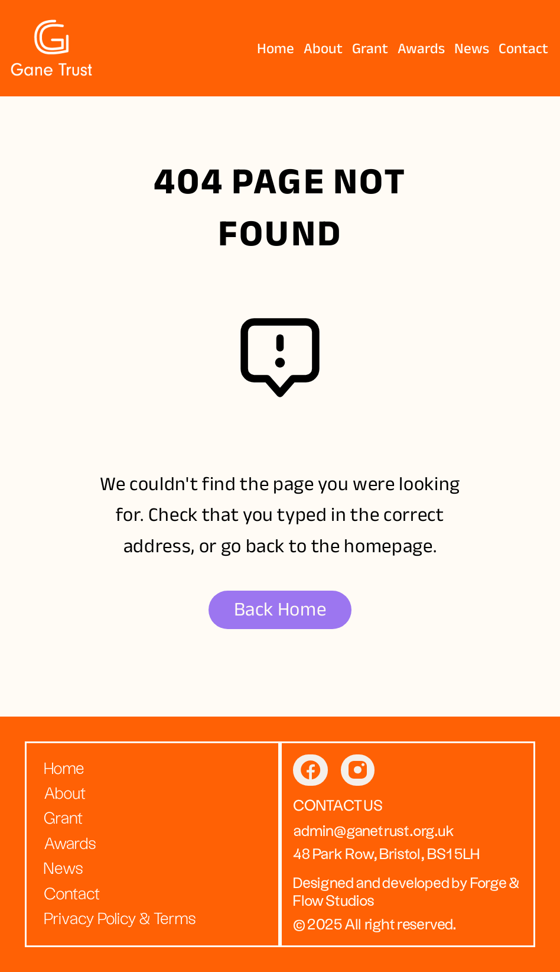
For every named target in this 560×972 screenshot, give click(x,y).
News (472, 48)
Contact (523, 48)
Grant (370, 48)
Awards (421, 48)
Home (276, 48)
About (323, 48)
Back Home (280, 609)
